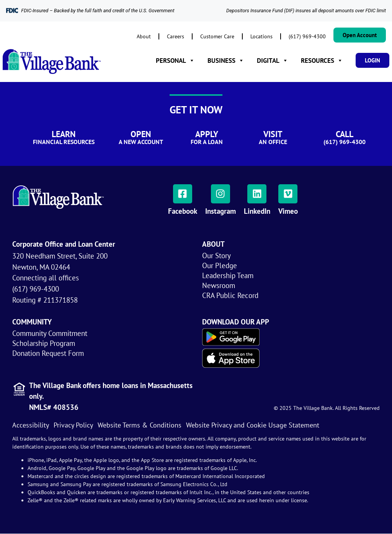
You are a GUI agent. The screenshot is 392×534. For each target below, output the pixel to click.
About (144, 36)
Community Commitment (50, 333)
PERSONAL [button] (175, 61)
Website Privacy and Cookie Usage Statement (253, 425)
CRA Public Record (230, 295)
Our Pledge (220, 265)
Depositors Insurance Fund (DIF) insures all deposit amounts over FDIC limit (306, 11)
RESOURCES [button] (322, 61)
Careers (176, 36)
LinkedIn (257, 211)
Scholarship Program (44, 343)
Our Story (216, 255)
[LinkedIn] (257, 194)
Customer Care (217, 36)
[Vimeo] (288, 194)
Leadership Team (228, 275)
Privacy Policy (73, 425)
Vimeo (288, 211)
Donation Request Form (48, 353)
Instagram (220, 211)
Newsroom (219, 285)
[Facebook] (183, 194)
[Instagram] (220, 194)
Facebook (183, 211)
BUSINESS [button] (226, 61)
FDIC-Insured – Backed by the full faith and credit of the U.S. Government (98, 11)
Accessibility (31, 425)
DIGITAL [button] (273, 61)
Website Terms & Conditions (140, 425)
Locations (261, 36)
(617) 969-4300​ (307, 36)
